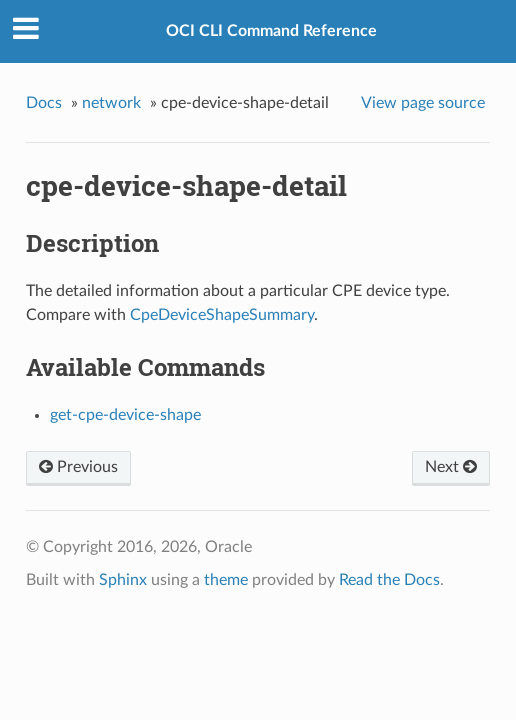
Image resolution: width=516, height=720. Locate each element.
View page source (423, 103)
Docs (44, 103)
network (111, 103)
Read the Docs (389, 580)
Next (451, 467)
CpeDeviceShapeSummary (222, 315)
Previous (78, 467)
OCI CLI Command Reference (271, 31)
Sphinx (123, 580)
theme (226, 580)
